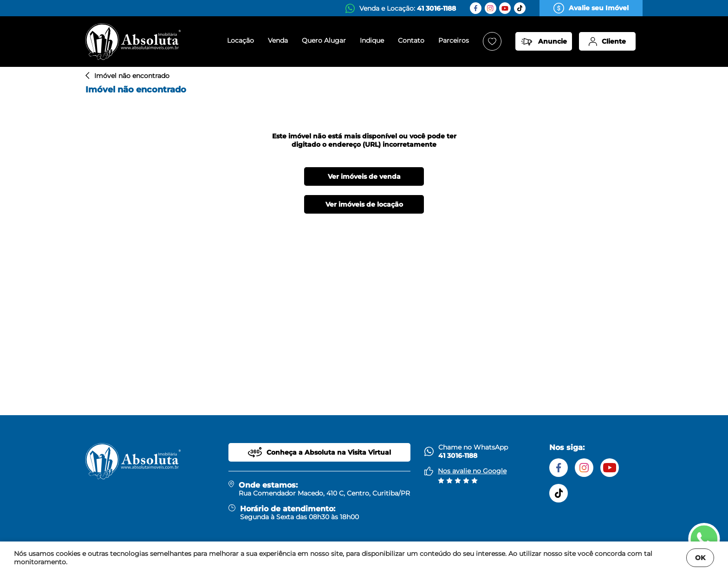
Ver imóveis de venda (364, 176)
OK (700, 558)
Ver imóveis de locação (364, 204)
